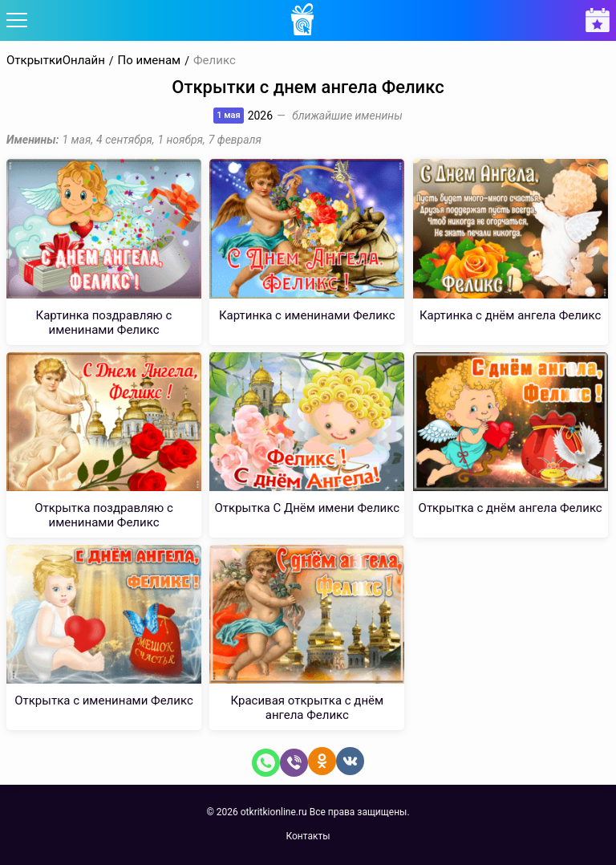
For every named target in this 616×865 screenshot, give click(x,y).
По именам (150, 61)
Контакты (308, 836)
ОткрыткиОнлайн (56, 61)
